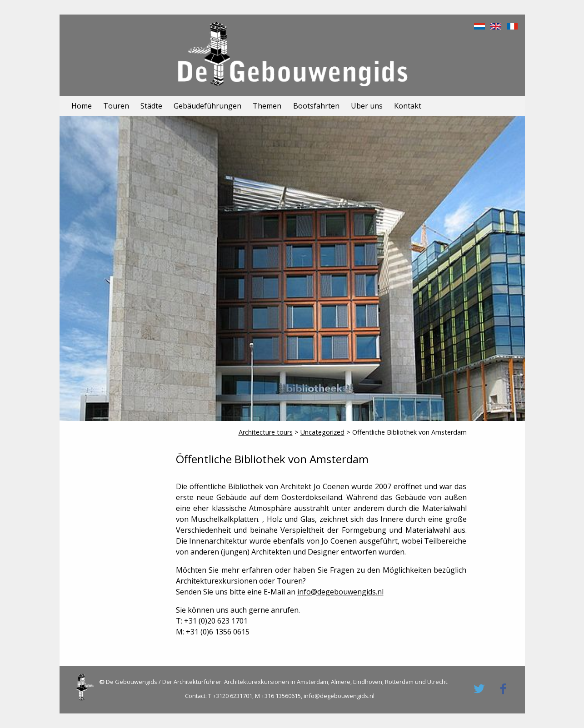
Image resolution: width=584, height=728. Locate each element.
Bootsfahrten (316, 106)
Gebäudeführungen (207, 106)
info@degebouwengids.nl (340, 592)
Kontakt (408, 106)
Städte (151, 106)
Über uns (367, 106)
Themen (267, 106)
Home (82, 106)
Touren (116, 106)
